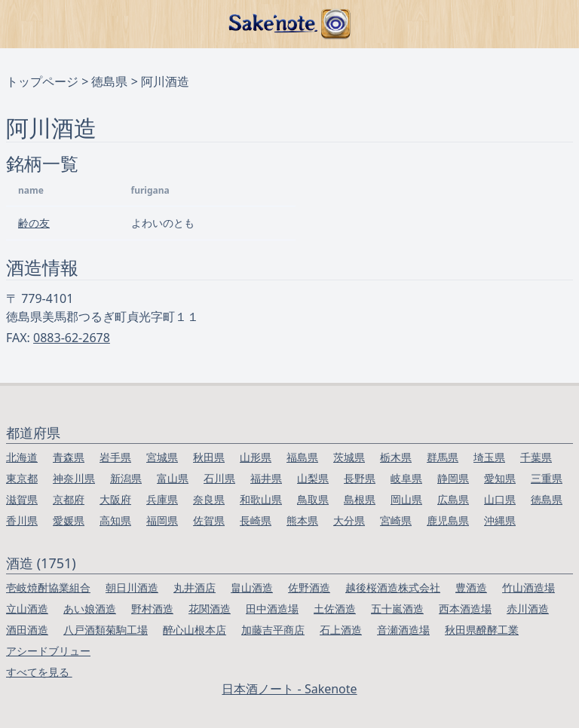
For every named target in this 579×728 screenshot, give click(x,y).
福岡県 (162, 520)
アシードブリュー (48, 651)
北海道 (22, 457)
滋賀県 (22, 499)
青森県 (69, 457)
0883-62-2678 (72, 338)
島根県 (360, 499)
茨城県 (349, 457)
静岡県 (453, 478)
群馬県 (443, 457)
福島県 (302, 457)
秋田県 (209, 457)
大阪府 (115, 499)
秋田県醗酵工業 (482, 630)
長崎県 (256, 520)
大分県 (349, 520)
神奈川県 (74, 478)
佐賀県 (209, 520)
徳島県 (109, 81)
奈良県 (209, 499)
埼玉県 (489, 457)
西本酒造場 (465, 609)
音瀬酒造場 (403, 630)
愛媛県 (69, 520)
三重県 (547, 478)
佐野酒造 (309, 587)
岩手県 (115, 457)
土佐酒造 (335, 609)
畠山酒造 (252, 587)
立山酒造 (27, 609)
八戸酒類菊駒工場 (106, 630)
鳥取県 (313, 499)
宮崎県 (396, 520)
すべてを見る (39, 672)
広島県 (453, 499)
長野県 (360, 478)
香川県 (22, 520)
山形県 (256, 457)
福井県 (266, 478)
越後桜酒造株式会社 (393, 587)
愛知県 (500, 478)
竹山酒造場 (528, 587)
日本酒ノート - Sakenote (289, 689)
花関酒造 (210, 609)
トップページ (42, 81)
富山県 (173, 478)
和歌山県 (261, 499)
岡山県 (406, 499)
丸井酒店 (195, 587)
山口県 (500, 499)
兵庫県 (162, 499)
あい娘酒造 (90, 609)
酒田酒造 (27, 630)
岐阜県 (406, 478)
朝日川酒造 (132, 587)
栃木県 (396, 457)
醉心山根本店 (195, 630)
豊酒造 (471, 587)
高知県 (115, 520)
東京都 (22, 478)
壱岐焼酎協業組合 (48, 587)
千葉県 (536, 457)
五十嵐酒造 (397, 609)
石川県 (219, 478)
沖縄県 (500, 520)
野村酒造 (152, 609)
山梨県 (313, 478)
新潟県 (126, 478)
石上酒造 (341, 630)
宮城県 (162, 457)
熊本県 (302, 520)
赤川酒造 (528, 609)
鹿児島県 (448, 520)
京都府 (69, 499)
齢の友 (34, 223)
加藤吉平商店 (273, 630)
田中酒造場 (272, 609)
